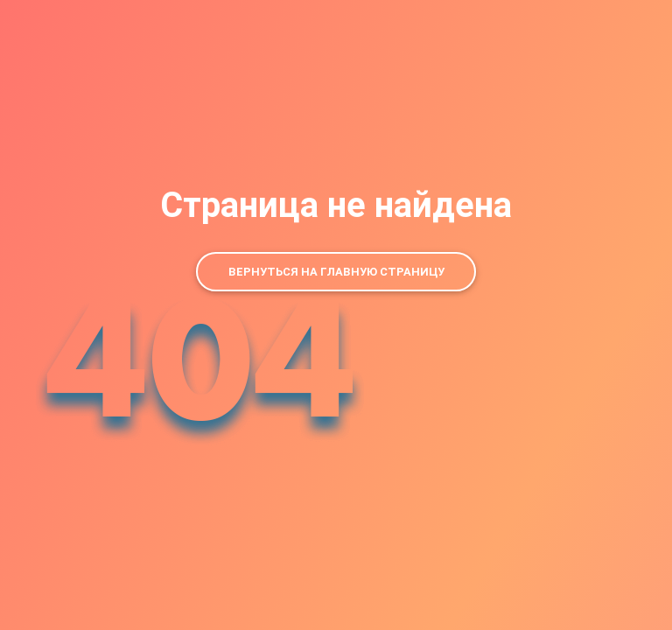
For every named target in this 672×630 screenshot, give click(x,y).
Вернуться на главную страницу (336, 272)
